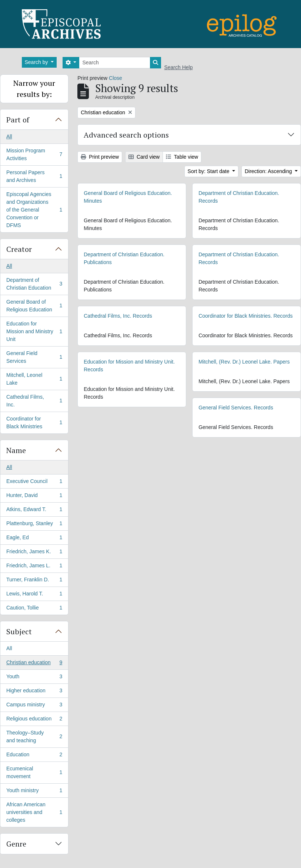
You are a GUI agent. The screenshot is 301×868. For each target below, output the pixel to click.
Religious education (34, 720)
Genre (16, 844)
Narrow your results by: (34, 89)
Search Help (178, 67)
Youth (34, 678)
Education (34, 756)
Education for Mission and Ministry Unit (34, 331)
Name (16, 450)
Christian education (34, 664)
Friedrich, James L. (34, 567)
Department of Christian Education (34, 284)
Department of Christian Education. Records (239, 197)
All (9, 136)
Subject (19, 631)
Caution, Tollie (34, 609)
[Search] (115, 63)
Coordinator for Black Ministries (34, 423)
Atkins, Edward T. (34, 511)
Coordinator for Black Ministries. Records (245, 316)
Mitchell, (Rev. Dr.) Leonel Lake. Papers (244, 362)
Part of (18, 120)
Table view (182, 157)
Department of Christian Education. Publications (124, 258)
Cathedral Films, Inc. (34, 401)
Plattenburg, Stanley (34, 525)
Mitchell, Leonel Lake (34, 379)
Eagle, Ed (34, 539)
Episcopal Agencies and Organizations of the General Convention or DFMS (34, 210)
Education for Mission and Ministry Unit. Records (129, 366)
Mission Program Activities (34, 154)
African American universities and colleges (34, 812)
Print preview (100, 157)
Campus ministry (34, 706)
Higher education (34, 692)
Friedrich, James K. (34, 553)
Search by (37, 62)
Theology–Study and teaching (34, 737)
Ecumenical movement (34, 772)
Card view (144, 157)
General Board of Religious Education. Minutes (128, 197)
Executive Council (34, 483)
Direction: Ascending (269, 171)
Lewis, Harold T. (34, 595)
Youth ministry (34, 792)
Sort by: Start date (209, 171)
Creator (19, 249)
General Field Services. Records (236, 408)
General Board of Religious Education (34, 306)
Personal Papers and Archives (34, 176)
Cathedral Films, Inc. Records (118, 316)
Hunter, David (34, 497)
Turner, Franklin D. (34, 581)
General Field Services (34, 357)
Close (116, 78)
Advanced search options (126, 135)
